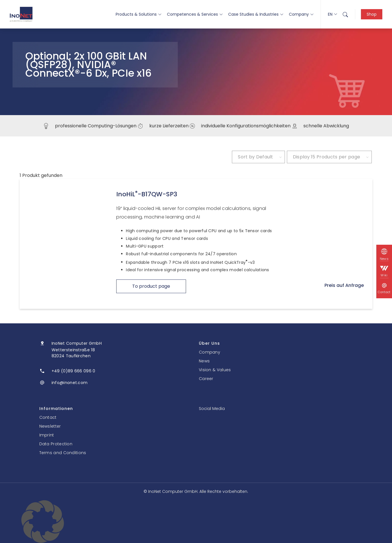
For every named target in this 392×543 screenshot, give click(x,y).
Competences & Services (195, 14)
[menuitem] (345, 14)
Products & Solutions (138, 14)
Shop (372, 14)
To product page (151, 286)
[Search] (345, 14)
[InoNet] (21, 14)
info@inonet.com (70, 383)
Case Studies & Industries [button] (256, 14)
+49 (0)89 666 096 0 (73, 371)
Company (301, 14)
